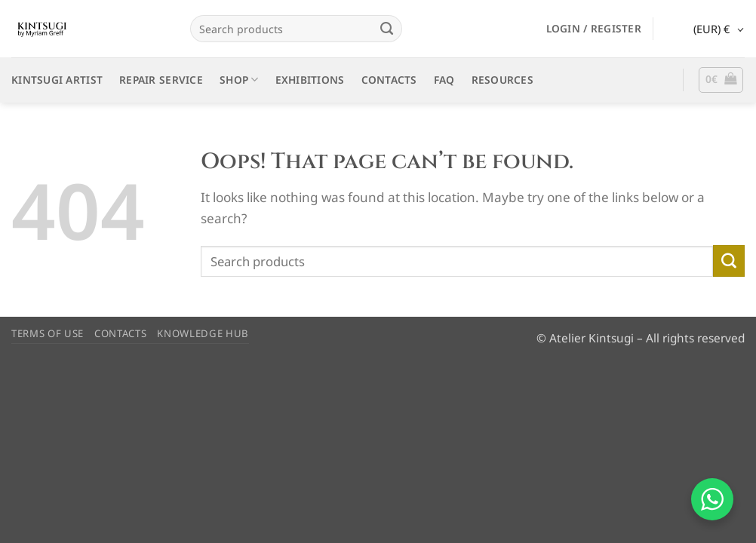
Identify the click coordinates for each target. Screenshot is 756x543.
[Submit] (387, 29)
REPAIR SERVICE (161, 80)
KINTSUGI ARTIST (57, 80)
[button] (594, 29)
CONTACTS (389, 80)
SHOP (239, 80)
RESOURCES (502, 80)
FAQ (444, 80)
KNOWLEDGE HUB (203, 333)
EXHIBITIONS (310, 80)
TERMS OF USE (48, 333)
